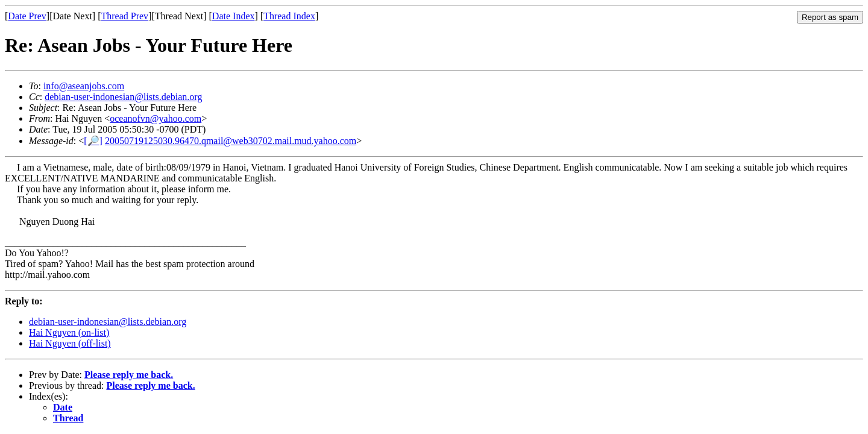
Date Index (234, 16)
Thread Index (289, 16)
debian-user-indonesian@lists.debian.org (123, 97)
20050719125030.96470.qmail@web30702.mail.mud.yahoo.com (231, 141)
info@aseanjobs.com (84, 86)
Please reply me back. (129, 375)
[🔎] (93, 141)
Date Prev (27, 16)
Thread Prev (124, 16)
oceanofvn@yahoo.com (156, 118)
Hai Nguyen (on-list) (69, 332)
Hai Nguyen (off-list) (70, 343)
